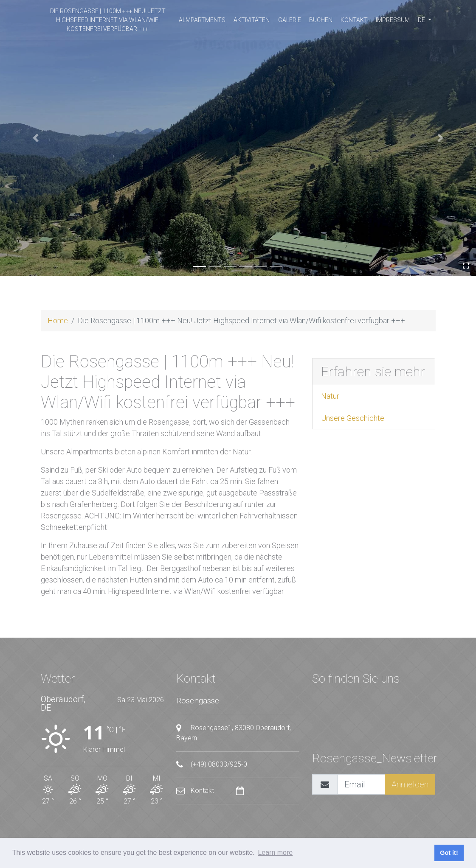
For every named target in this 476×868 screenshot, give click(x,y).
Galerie (290, 20)
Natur (330, 396)
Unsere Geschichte (353, 418)
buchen (321, 20)
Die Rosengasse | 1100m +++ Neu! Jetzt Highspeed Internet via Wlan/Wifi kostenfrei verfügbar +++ (108, 20)
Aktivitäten (252, 20)
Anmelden (410, 784)
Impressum (393, 20)
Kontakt (354, 20)
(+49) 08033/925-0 (212, 764)
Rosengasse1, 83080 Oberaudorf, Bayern (234, 733)
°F (122, 729)
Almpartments (202, 20)
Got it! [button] (449, 853)
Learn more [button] (275, 853)
